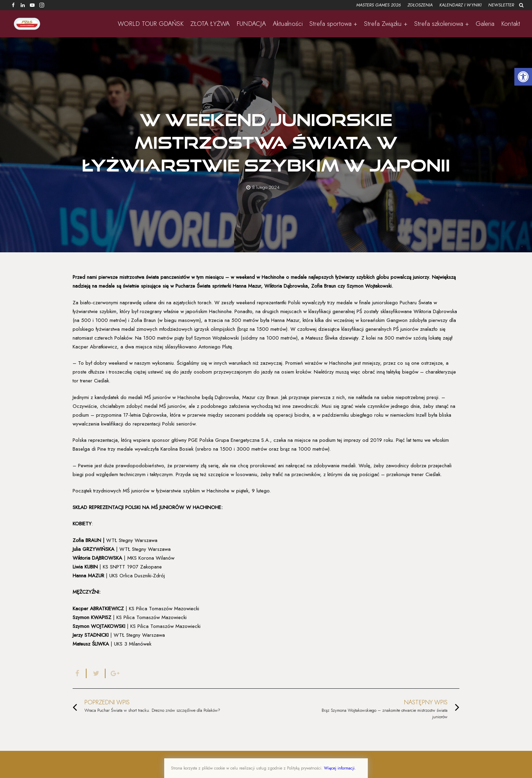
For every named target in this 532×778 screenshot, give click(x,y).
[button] (523, 77)
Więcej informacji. (340, 768)
